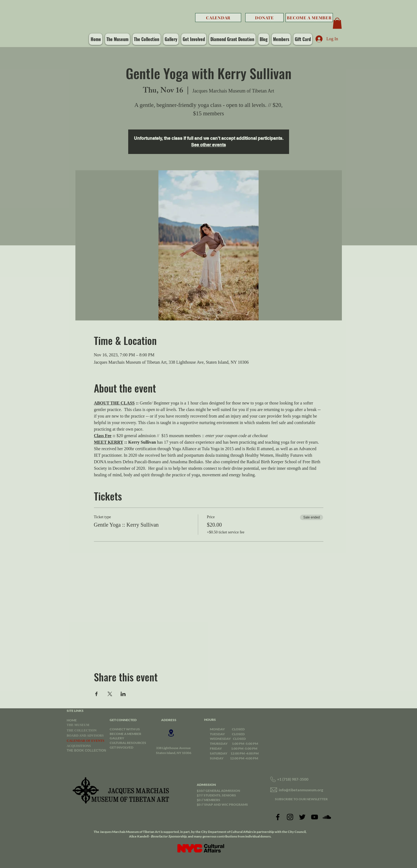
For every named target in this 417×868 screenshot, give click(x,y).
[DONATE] (264, 18)
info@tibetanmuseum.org (301, 790)
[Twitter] (302, 817)
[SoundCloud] (327, 817)
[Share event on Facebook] (96, 694)
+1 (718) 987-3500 (293, 779)
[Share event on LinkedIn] (123, 694)
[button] (337, 23)
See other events (208, 145)
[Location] (171, 733)
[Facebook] (278, 817)
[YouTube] (315, 817)
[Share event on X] (110, 694)
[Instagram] (290, 817)
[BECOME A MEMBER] (309, 18)
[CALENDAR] (218, 18)
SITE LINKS (75, 711)
